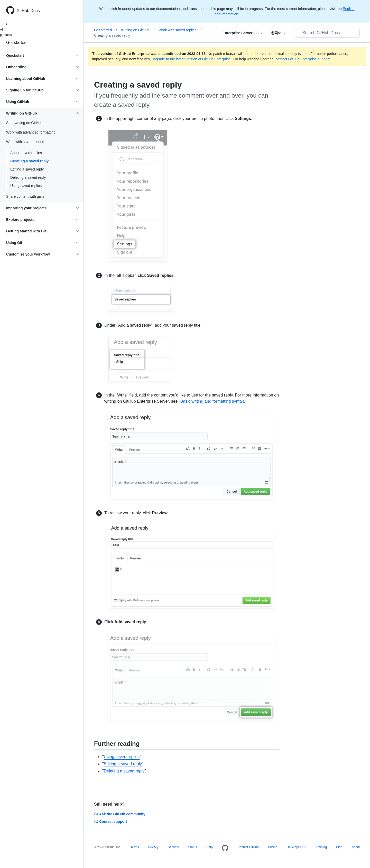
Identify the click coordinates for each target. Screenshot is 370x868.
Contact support (110, 822)
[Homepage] (225, 848)
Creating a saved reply (29, 161)
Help (210, 847)
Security (173, 847)
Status (192, 847)
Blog (339, 847)
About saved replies (26, 153)
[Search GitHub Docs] (327, 33)
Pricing (273, 847)
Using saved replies (26, 186)
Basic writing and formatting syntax (212, 401)
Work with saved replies (180, 30)
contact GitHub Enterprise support (303, 59)
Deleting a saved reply (28, 177)
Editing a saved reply (27, 169)
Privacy (153, 847)
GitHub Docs (28, 11)
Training (321, 847)
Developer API (297, 847)
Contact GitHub (248, 847)
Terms (135, 847)
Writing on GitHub (138, 30)
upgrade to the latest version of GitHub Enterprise (191, 59)
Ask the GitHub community (120, 814)
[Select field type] (243, 33)
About (356, 847)
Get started (16, 43)
